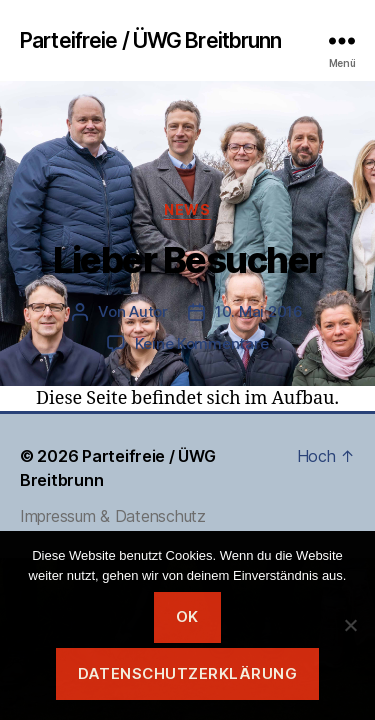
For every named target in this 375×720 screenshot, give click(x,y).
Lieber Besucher (187, 260)
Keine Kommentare (202, 343)
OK (187, 616)
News (187, 209)
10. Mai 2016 (259, 311)
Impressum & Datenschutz (113, 516)
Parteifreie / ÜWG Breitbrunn (151, 40)
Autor (148, 311)
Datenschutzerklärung (188, 673)
